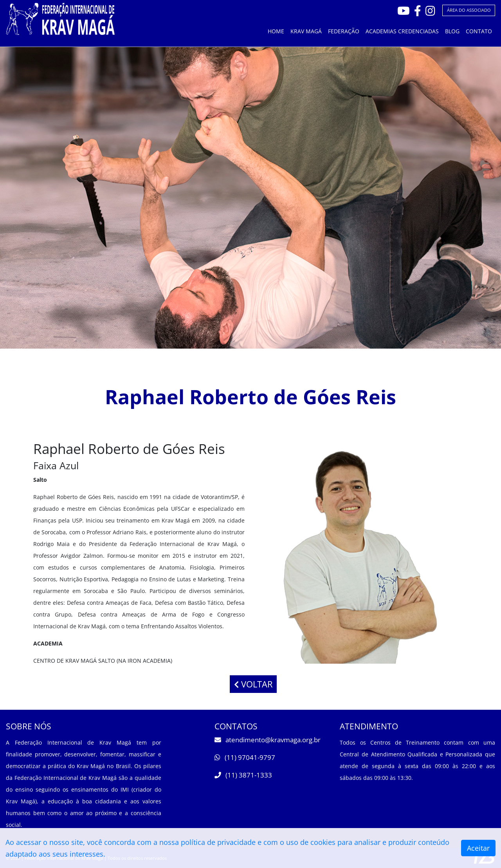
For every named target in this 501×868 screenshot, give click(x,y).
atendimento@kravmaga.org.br (268, 740)
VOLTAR (253, 684)
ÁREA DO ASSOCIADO (469, 10)
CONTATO (479, 31)
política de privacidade (218, 842)
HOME (276, 31)
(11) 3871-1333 (243, 775)
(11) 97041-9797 (245, 757)
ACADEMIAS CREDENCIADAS (402, 31)
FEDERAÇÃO (344, 31)
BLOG (452, 31)
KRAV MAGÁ (306, 31)
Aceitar (478, 848)
